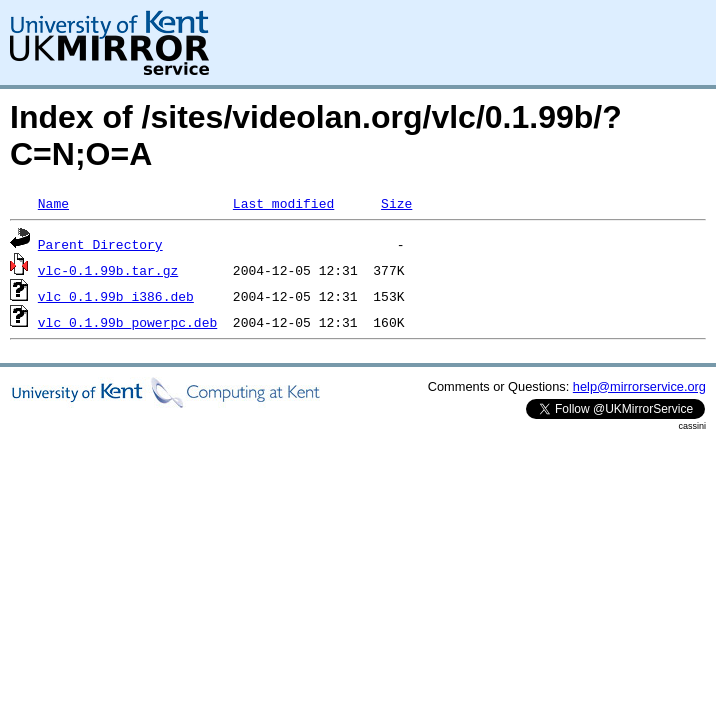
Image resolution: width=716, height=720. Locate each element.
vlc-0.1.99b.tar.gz (108, 270)
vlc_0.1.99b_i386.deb (116, 296)
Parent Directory (100, 244)
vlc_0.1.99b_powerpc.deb (127, 322)
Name (53, 203)
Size (396, 203)
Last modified (283, 203)
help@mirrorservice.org (639, 386)
